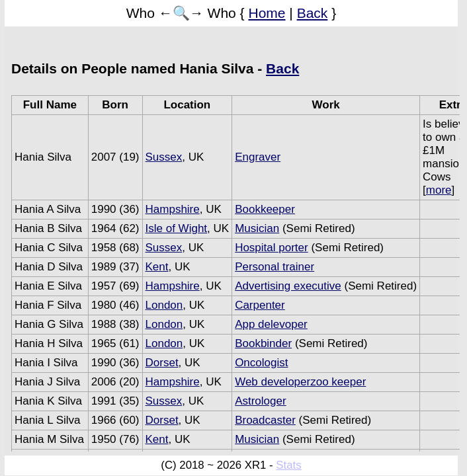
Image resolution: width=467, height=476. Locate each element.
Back (313, 13)
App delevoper (271, 324)
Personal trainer (275, 267)
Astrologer (260, 401)
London (164, 305)
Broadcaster (265, 420)
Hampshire (173, 209)
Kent (157, 267)
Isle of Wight (177, 228)
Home (267, 13)
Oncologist (261, 363)
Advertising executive (288, 286)
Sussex (164, 157)
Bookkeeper (265, 209)
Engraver (258, 157)
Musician (257, 228)
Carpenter (260, 305)
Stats (288, 465)
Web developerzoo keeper (300, 382)
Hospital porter (272, 248)
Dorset (162, 363)
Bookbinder (263, 343)
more (439, 190)
